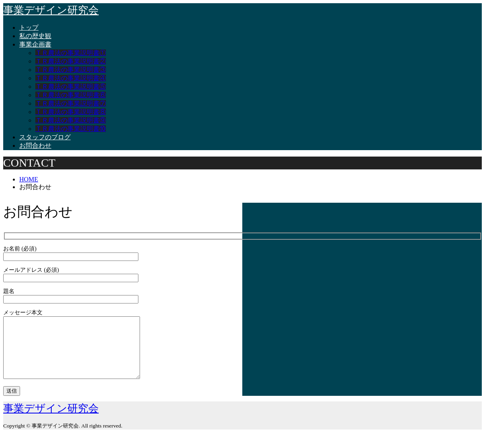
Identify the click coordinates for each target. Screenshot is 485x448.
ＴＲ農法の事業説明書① (71, 53)
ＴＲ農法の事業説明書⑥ (71, 95)
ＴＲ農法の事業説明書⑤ (71, 87)
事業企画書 (35, 44)
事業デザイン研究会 (51, 10)
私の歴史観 (35, 36)
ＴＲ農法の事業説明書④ (71, 78)
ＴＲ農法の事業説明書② (71, 61)
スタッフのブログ (45, 137)
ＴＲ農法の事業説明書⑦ (71, 103)
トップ (29, 27)
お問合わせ (35, 146)
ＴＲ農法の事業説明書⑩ (71, 129)
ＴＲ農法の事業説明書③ (71, 70)
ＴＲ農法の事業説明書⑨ (71, 120)
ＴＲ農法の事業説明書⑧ (71, 112)
